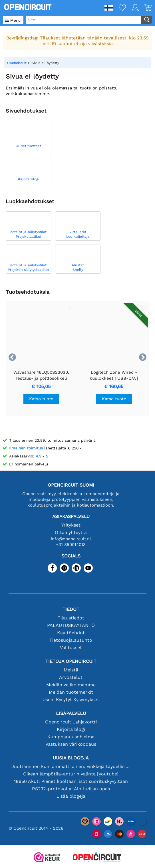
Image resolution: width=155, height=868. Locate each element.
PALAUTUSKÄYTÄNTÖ (71, 625)
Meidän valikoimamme (71, 685)
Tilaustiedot (71, 618)
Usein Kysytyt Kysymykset (71, 700)
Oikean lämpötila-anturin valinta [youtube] (71, 774)
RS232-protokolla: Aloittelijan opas (71, 789)
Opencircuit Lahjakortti (71, 722)
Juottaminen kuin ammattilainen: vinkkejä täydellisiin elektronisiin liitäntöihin (71, 766)
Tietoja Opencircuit (71, 661)
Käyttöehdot (71, 633)
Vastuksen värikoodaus (71, 744)
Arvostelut (71, 677)
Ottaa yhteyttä (71, 532)
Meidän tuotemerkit (71, 692)
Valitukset (71, 648)
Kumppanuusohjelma (71, 737)
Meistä (71, 670)
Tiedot (71, 609)
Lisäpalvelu (71, 713)
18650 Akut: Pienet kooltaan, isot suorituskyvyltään (71, 781)
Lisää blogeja (71, 796)
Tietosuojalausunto (71, 640)
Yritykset (71, 525)
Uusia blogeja (71, 758)
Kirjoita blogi (71, 729)
